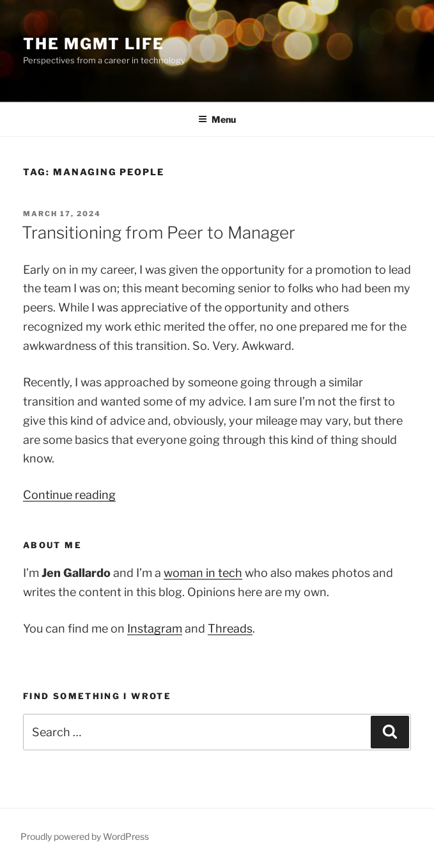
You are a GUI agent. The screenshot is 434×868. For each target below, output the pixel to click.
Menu (217, 119)
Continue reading (69, 495)
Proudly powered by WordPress (85, 836)
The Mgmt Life (94, 44)
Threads (230, 628)
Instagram (155, 628)
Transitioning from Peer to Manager (159, 233)
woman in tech (203, 573)
